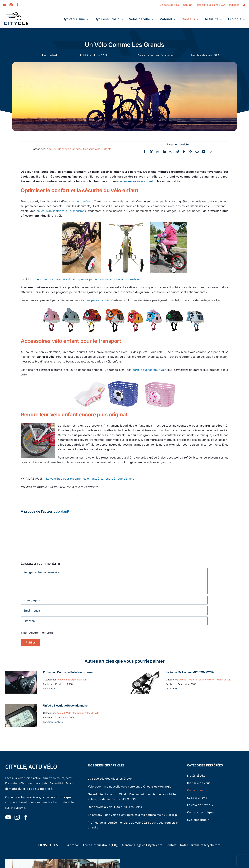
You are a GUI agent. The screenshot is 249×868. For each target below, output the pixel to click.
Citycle (51, 689)
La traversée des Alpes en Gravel (110, 779)
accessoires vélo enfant (136, 181)
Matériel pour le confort (202, 680)
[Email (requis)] (114, 611)
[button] (244, 5)
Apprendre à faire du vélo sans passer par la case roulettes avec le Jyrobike (88, 279)
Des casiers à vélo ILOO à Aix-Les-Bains (115, 807)
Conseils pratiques (70, 149)
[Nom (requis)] (114, 600)
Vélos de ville (92, 713)
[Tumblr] (184, 152)
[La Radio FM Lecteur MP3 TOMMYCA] (144, 673)
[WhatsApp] (171, 152)
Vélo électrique (75, 713)
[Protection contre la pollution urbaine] (21, 673)
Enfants (107, 149)
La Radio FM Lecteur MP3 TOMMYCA (190, 672)
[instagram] (11, 5)
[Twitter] (151, 152)
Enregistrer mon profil (39, 633)
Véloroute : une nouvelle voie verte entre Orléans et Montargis (129, 786)
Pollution (82, 680)
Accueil (52, 149)
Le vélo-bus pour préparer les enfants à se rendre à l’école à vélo (90, 479)
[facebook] (18, 5)
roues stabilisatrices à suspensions (61, 211)
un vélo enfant (81, 201)
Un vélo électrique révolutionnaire (65, 705)
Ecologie (71, 680)
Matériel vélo (224, 680)
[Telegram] (177, 152)
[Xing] (204, 152)
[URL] (114, 621)
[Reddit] (158, 152)
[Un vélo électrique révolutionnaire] (21, 706)
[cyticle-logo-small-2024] (16, 14)
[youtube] (4, 5)
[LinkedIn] (164, 152)
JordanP (52, 55)
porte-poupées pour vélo (149, 370)
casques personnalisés (94, 300)
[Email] (210, 152)
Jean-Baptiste (55, 722)
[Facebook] (145, 152)
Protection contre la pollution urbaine (68, 672)
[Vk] (197, 152)
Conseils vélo (92, 149)
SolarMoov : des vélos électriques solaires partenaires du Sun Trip (132, 815)
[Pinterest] (190, 152)
